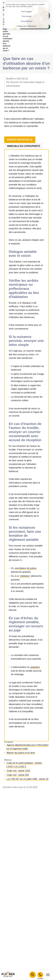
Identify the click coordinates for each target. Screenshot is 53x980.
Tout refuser (26, 16)
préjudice (35, 667)
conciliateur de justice (26, 568)
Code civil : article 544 (18, 775)
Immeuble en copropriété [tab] (24, 146)
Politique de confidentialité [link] (26, 26)
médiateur (25, 576)
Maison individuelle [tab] (20, 140)
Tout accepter (27, 12)
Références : (8, 760)
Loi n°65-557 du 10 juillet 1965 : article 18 (27, 779)
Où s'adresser (9, 742)
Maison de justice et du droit (21, 753)
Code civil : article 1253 (18, 771)
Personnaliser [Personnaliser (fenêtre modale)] (26, 21)
